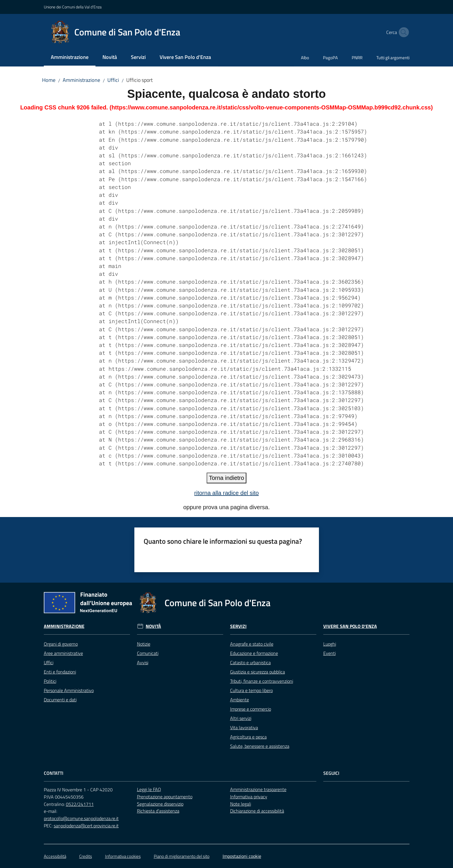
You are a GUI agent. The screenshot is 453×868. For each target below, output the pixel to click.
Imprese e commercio (251, 709)
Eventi (330, 653)
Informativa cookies (123, 856)
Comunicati (148, 653)
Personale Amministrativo (69, 690)
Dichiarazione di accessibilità (257, 811)
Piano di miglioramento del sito (182, 856)
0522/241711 (80, 804)
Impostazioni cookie (242, 856)
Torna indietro (226, 478)
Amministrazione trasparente (258, 789)
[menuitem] (70, 58)
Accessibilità (55, 856)
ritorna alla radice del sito (226, 493)
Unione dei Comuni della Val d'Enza (73, 7)
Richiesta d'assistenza (158, 811)
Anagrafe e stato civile (252, 644)
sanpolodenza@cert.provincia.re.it (86, 826)
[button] (403, 32)
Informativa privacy (249, 797)
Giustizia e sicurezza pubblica (258, 672)
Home (49, 80)
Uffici (113, 80)
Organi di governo (61, 644)
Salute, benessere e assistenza (260, 746)
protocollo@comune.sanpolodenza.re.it (81, 818)
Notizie (144, 644)
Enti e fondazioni (60, 672)
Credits (86, 856)
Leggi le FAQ (149, 789)
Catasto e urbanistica (250, 662)
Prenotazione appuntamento (165, 797)
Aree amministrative (63, 653)
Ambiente (240, 700)
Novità (153, 626)
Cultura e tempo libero (251, 690)
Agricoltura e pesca (248, 737)
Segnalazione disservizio (160, 804)
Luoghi (330, 644)
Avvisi (143, 662)
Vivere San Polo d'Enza (350, 626)
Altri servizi (241, 718)
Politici (50, 681)
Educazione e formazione (254, 653)
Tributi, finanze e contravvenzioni (262, 681)
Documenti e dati (60, 700)
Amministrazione (81, 80)
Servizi (238, 626)
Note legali (241, 804)
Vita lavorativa (244, 727)
